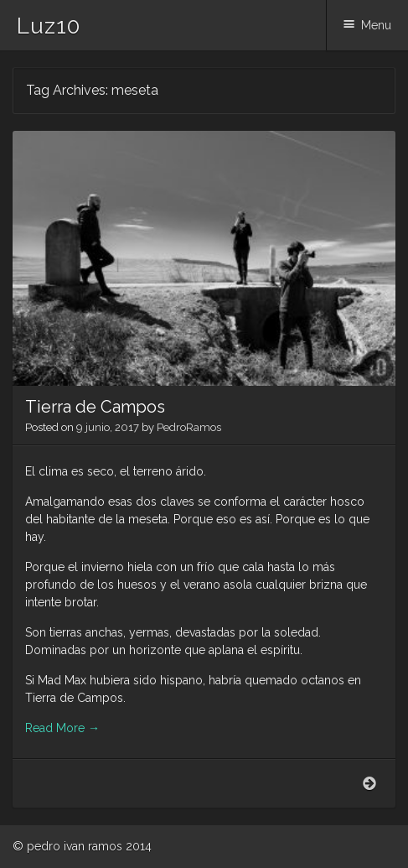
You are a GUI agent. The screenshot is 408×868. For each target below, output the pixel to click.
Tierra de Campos (95, 407)
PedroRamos (189, 427)
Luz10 (49, 26)
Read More (62, 728)
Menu (376, 25)
